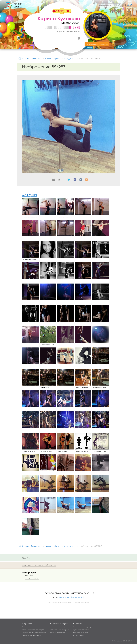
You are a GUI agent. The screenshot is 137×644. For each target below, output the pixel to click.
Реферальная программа (61, 630)
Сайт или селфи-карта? (32, 636)
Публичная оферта (81, 630)
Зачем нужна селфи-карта (33, 630)
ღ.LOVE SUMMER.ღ (32, 578)
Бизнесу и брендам (58, 633)
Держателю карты (59, 624)
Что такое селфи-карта (31, 627)
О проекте (27, 624)
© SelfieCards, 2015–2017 (122, 641)
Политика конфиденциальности (86, 627)
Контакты (78, 624)
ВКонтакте (79, 38)
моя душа (29, 195)
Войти (130, 5)
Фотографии (29, 572)
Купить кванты (79, 636)
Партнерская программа (60, 627)
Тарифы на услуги (80, 633)
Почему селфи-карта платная (34, 633)
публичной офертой (82, 602)
